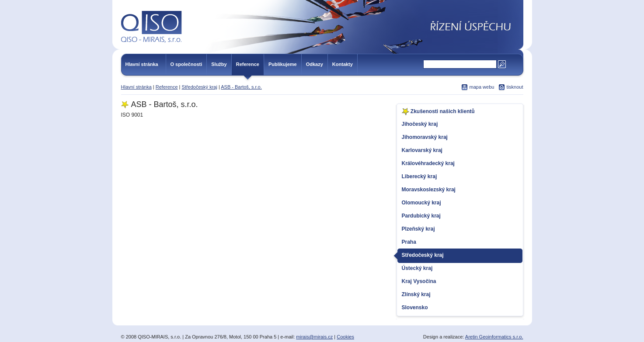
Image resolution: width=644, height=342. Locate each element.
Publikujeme (283, 64)
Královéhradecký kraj (428, 163)
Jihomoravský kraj (425, 137)
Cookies (345, 337)
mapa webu (482, 87)
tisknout (515, 87)
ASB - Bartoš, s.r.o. (241, 87)
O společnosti (186, 64)
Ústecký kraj (417, 268)
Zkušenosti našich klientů (438, 112)
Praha (409, 242)
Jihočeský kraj (420, 124)
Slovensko (415, 307)
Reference (248, 64)
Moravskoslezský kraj (429, 190)
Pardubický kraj (421, 216)
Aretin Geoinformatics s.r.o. (494, 337)
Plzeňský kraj (418, 229)
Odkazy (315, 64)
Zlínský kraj (416, 294)
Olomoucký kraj (421, 203)
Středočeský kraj (200, 87)
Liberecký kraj (419, 176)
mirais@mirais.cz (314, 337)
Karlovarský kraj (422, 150)
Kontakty (343, 64)
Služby (219, 64)
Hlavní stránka (142, 64)
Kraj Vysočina (419, 281)
